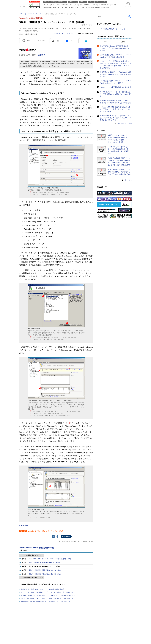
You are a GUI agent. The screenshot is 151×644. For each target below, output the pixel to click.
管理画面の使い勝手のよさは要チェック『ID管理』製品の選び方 (42, 589)
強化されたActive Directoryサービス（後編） (45, 563)
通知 (44, 41)
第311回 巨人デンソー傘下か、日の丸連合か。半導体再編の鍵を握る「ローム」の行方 (115, 94)
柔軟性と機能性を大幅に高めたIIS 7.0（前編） (45, 574)
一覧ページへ (127, 180)
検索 (130, 16)
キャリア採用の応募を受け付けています (112, 29)
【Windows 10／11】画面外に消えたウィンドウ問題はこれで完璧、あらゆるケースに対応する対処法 (115, 109)
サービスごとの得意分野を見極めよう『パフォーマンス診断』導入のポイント (47, 592)
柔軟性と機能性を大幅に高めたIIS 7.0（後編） (45, 570)
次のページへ (66, 537)
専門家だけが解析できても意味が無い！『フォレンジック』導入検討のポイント (48, 595)
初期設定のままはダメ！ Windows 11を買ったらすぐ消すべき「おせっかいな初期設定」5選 (115, 74)
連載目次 (42, 55)
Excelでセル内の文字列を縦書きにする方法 (116, 87)
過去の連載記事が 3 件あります (33, 578)
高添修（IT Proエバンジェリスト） (65, 34)
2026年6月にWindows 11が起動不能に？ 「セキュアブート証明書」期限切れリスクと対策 (115, 48)
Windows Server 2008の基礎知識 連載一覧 (37, 548)
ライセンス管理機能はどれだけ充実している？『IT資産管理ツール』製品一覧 (47, 598)
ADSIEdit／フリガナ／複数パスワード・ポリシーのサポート (47, 531)
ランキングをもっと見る (124, 123)
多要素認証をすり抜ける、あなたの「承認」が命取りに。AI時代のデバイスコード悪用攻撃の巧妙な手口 (115, 118)
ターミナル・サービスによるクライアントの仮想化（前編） (50, 559)
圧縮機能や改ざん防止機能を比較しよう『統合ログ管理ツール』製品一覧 (45, 601)
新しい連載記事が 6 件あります (33, 555)
